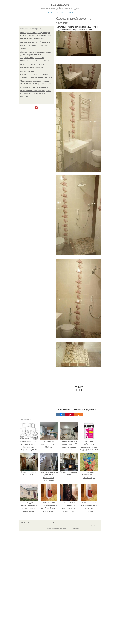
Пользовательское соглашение (62, 523)
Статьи (69, 13)
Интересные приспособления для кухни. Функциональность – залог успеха (35, 45)
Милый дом (60, 5)
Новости (59, 13)
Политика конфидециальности (56, 526)
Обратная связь (78, 523)
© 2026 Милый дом (26, 523)
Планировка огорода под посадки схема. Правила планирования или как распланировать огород (36, 36)
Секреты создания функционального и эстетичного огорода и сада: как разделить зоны (36, 74)
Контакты (50, 523)
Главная (48, 13)
